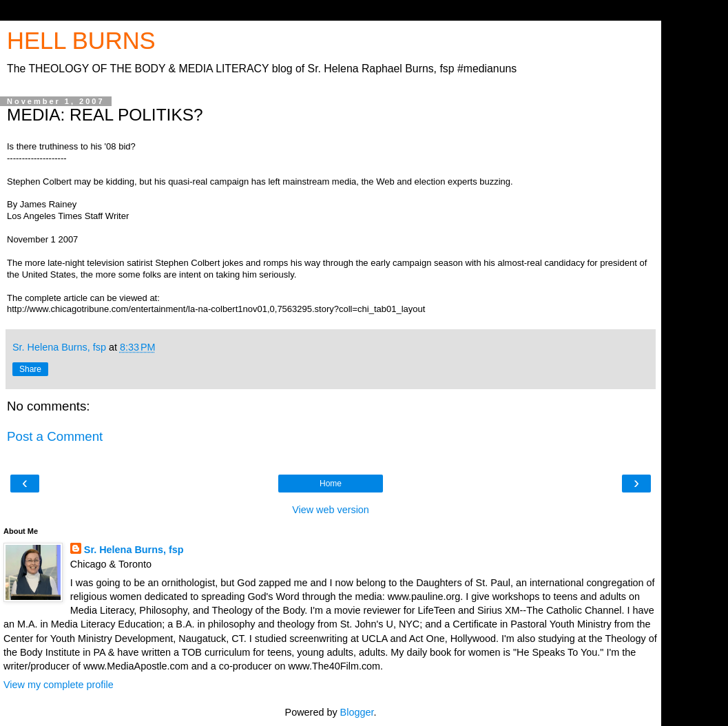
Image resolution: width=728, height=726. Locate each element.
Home (331, 484)
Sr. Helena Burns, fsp (134, 550)
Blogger (357, 712)
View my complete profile (59, 685)
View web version (331, 510)
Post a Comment (55, 436)
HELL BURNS (81, 41)
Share (30, 369)
